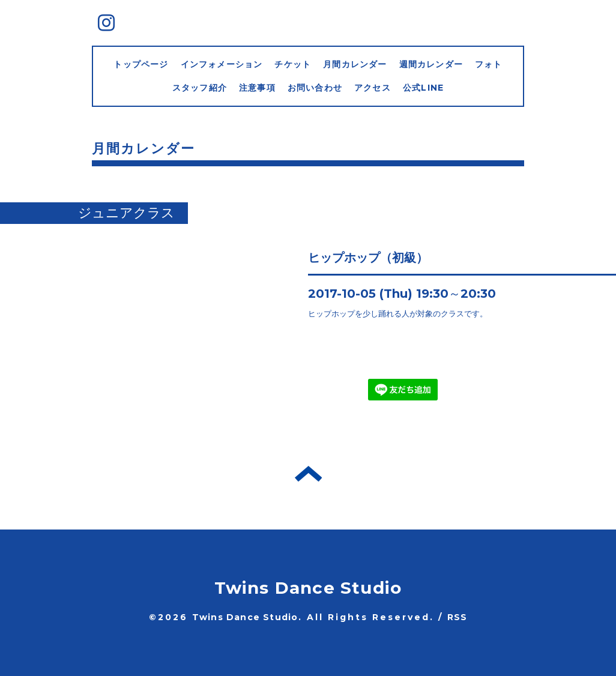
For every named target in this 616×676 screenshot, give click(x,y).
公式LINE (423, 88)
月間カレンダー (355, 64)
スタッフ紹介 (200, 88)
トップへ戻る (308, 474)
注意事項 (257, 88)
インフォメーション (222, 64)
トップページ (141, 64)
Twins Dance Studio (308, 588)
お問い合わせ (315, 88)
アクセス (373, 88)
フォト (489, 64)
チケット (293, 64)
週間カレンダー (431, 64)
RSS (457, 617)
